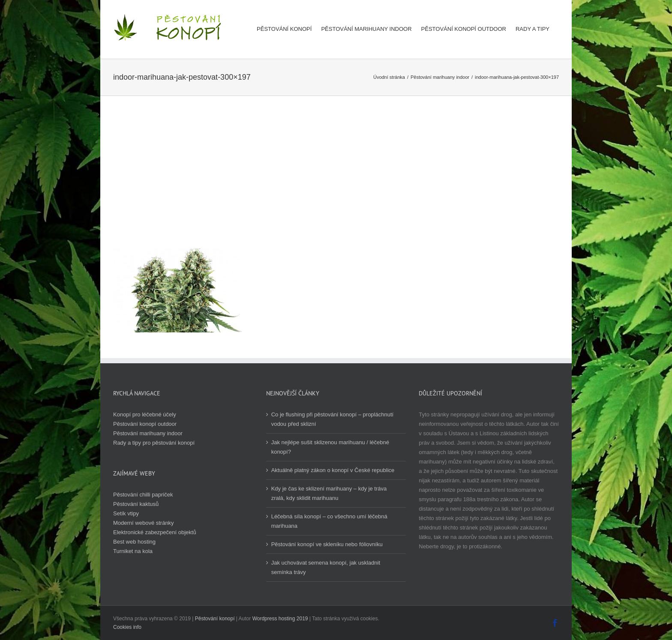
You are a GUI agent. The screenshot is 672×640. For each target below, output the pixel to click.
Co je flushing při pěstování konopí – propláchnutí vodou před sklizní (332, 419)
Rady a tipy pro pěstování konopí (154, 443)
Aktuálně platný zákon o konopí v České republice (333, 470)
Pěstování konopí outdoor (145, 424)
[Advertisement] (336, 184)
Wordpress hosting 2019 (280, 619)
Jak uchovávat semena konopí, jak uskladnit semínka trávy (326, 567)
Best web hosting (134, 542)
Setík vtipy (126, 513)
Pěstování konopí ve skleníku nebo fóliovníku (327, 544)
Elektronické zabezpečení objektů (155, 532)
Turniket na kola (133, 551)
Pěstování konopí (215, 619)
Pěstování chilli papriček (143, 495)
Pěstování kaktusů (136, 504)
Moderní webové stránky (144, 523)
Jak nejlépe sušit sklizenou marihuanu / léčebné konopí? (330, 447)
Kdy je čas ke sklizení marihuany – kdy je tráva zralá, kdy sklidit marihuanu (329, 493)
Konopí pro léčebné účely (145, 414)
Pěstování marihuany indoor (148, 433)
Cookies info (127, 627)
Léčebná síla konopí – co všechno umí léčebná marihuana (329, 521)
